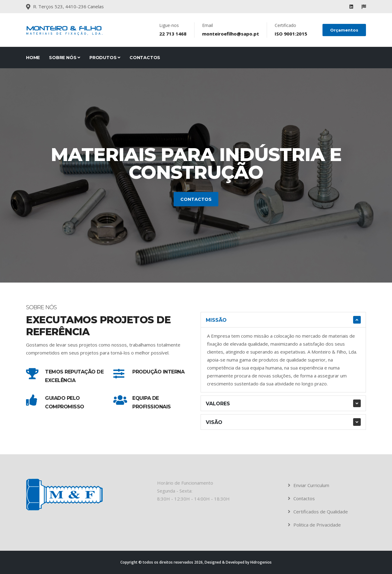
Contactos (145, 58)
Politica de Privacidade (317, 525)
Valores (218, 404)
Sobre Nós (65, 58)
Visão (214, 422)
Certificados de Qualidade (321, 512)
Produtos (105, 58)
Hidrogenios (261, 562)
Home (33, 58)
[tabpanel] (196, 175)
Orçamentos (344, 30)
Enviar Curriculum (311, 485)
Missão (216, 320)
